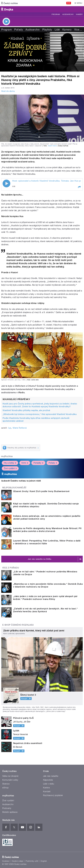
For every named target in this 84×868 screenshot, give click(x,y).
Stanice (6, 784)
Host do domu (8, 91)
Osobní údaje (17, 861)
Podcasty (7, 808)
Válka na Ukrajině (10, 776)
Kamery (79, 14)
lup (10, 428)
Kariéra (46, 788)
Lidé (57, 30)
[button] (79, 187)
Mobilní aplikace (10, 812)
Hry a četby (10, 463)
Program (56, 14)
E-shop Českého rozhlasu (18, 625)
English (44, 861)
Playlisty (47, 30)
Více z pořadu (11, 568)
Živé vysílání (10, 468)
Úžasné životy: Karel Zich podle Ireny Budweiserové (41, 491)
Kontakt (47, 792)
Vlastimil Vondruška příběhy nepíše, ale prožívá (26, 410)
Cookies (6, 861)
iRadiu (21, 393)
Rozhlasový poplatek (53, 795)
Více (78, 30)
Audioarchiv (68, 14)
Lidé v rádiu (49, 784)
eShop (5, 788)
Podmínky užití (32, 861)
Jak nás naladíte (51, 776)
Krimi (25, 463)
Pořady (19, 30)
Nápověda (48, 780)
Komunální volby (10, 780)
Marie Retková (20, 428)
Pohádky (38, 463)
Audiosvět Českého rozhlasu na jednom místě (21, 481)
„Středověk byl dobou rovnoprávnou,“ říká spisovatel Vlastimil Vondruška (40, 414)
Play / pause (6, 183)
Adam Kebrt (52, 146)
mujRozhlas (7, 456)
